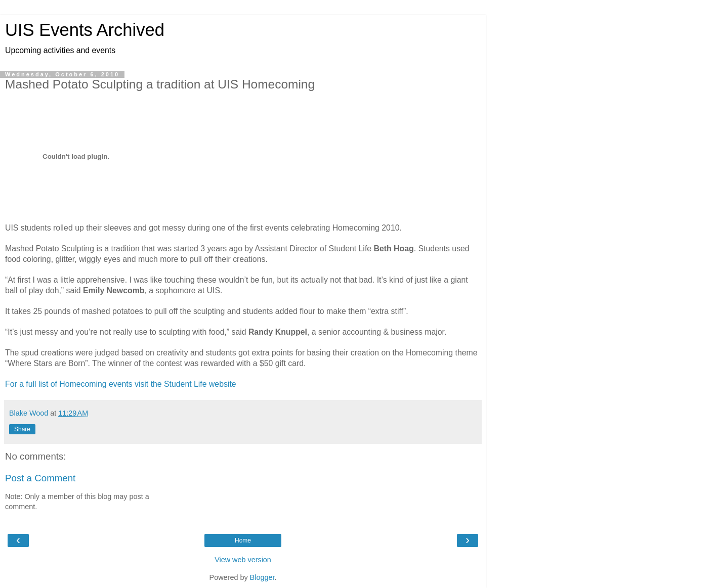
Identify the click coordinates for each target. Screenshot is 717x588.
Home (243, 540)
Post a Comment (40, 478)
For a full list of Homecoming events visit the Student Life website (121, 384)
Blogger (262, 577)
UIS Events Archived (85, 30)
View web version (243, 560)
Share (22, 429)
